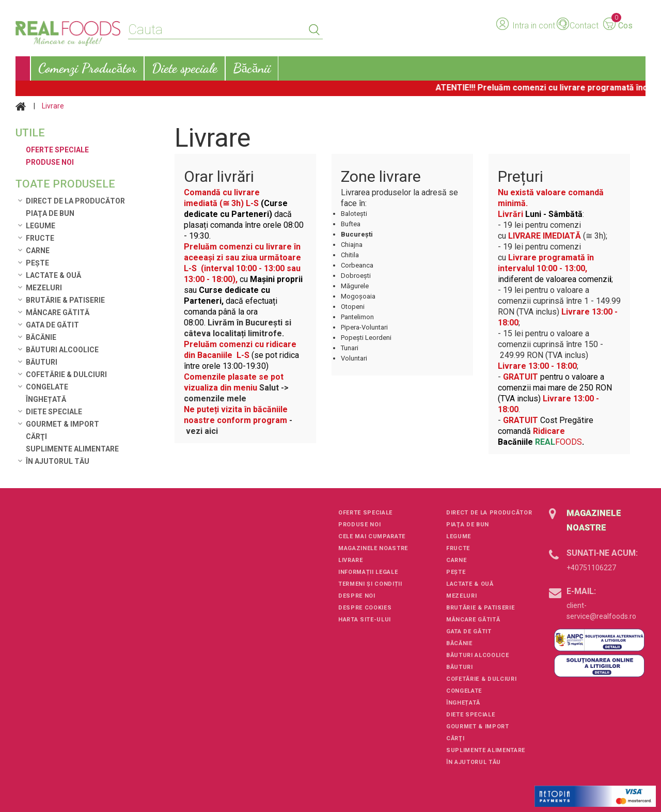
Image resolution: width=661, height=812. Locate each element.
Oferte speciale (365, 513)
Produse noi (359, 525)
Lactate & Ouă (53, 275)
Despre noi (357, 596)
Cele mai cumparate (372, 536)
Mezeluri (44, 288)
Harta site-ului (365, 620)
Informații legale (368, 572)
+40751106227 (591, 568)
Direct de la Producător (75, 201)
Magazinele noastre (373, 548)
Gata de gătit (52, 325)
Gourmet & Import (62, 424)
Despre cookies (365, 608)
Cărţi (36, 436)
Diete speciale (54, 412)
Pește (37, 263)
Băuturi (42, 362)
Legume (41, 226)
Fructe (40, 238)
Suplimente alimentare (72, 449)
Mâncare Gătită (58, 313)
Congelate (47, 387)
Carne (38, 251)
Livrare (351, 560)
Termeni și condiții (370, 584)
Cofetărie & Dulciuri (66, 374)
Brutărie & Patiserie (65, 300)
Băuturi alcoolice (62, 350)
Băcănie (41, 337)
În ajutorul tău (58, 461)
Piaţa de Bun (50, 213)
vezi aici (203, 431)
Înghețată (46, 399)
